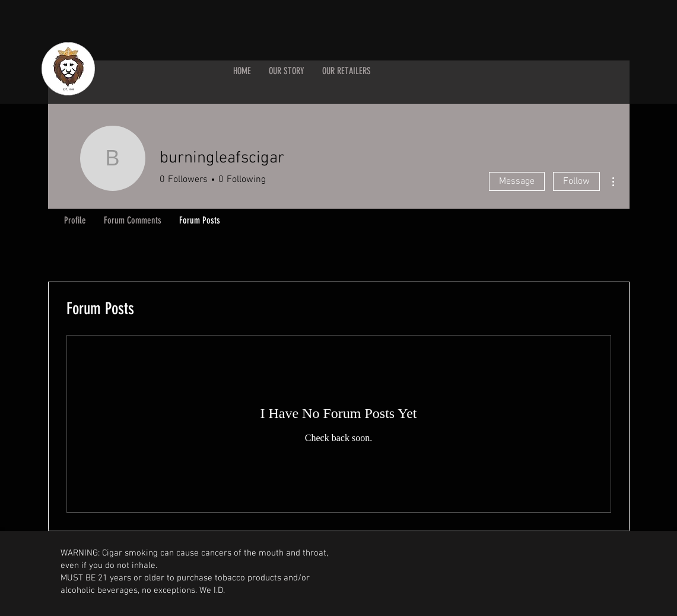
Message (517, 181)
